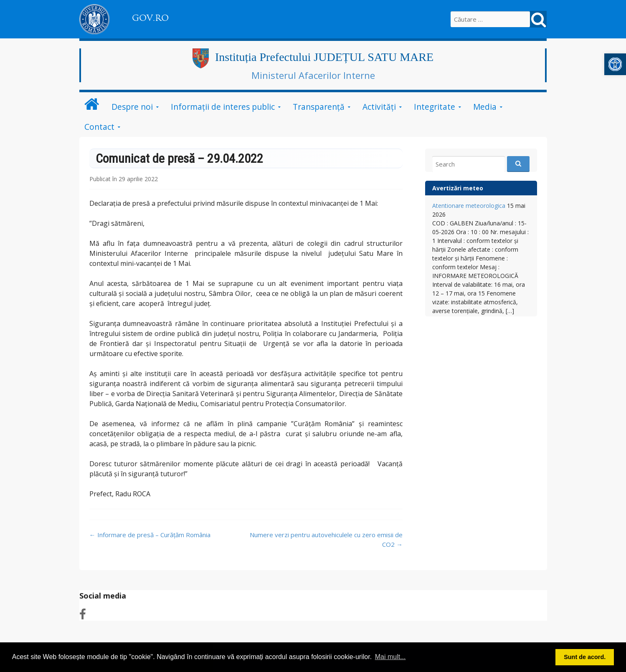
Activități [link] (379, 107)
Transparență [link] (319, 107)
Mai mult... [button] (390, 657)
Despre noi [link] (132, 107)
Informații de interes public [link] (223, 107)
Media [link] (485, 107)
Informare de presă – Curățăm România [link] (150, 535)
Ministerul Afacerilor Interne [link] (313, 75)
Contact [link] (99, 127)
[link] (615, 64)
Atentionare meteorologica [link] (469, 206)
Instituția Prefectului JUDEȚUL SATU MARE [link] (324, 57)
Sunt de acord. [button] (585, 657)
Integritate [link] (435, 107)
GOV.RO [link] (150, 18)
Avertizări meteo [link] (458, 188)
